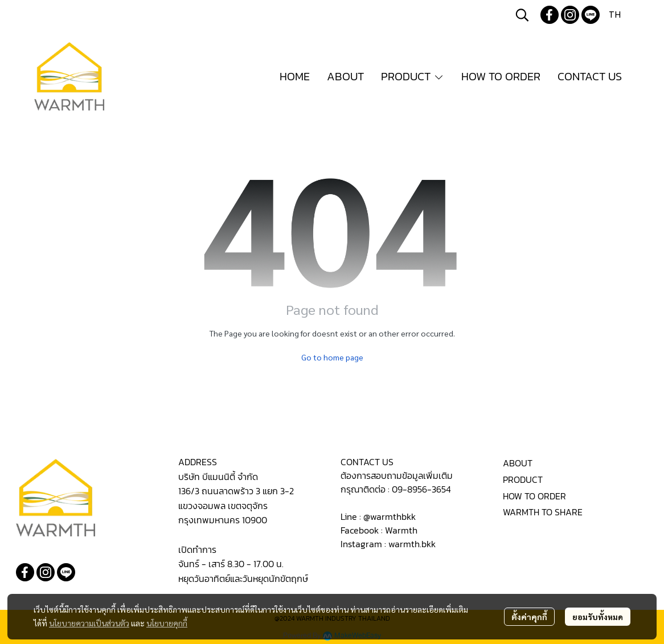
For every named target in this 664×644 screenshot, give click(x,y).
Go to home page (332, 357)
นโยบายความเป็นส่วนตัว (89, 623)
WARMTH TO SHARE (543, 512)
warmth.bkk (412, 544)
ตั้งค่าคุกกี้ (529, 617)
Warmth (401, 530)
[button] (522, 15)
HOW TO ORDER (534, 496)
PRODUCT (523, 479)
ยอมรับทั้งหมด (598, 617)
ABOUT (518, 463)
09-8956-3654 (421, 489)
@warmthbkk (390, 516)
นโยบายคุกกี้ (167, 623)
